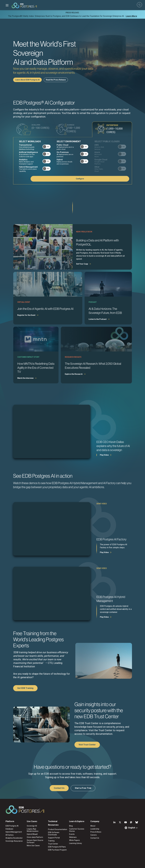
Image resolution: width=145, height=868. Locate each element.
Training (51, 841)
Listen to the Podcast (98, 319)
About (93, 826)
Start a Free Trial (83, 788)
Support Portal (54, 838)
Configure (117, 179)
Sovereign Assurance (14, 841)
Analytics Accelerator (14, 838)
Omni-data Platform (35, 837)
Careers (94, 835)
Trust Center (53, 844)
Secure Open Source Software (35, 842)
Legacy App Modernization (33, 830)
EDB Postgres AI (12, 826)
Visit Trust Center (87, 745)
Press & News (96, 832)
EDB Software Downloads (54, 834)
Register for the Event (26, 315)
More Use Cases (33, 846)
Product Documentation (58, 830)
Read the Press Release (56, 80)
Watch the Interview (25, 378)
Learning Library (76, 844)
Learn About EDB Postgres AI (27, 80)
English (132, 828)
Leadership (95, 829)
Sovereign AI (32, 826)
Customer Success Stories (77, 830)
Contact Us (59, 788)
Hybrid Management (14, 832)
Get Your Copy (82, 264)
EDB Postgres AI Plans (57, 847)
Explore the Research (74, 374)
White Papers (74, 840)
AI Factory (10, 835)
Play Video (104, 455)
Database (9, 829)
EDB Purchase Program (57, 850)
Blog (71, 826)
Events (72, 834)
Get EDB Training (25, 688)
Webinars (73, 837)
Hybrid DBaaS (32, 834)
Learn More (131, 16)
